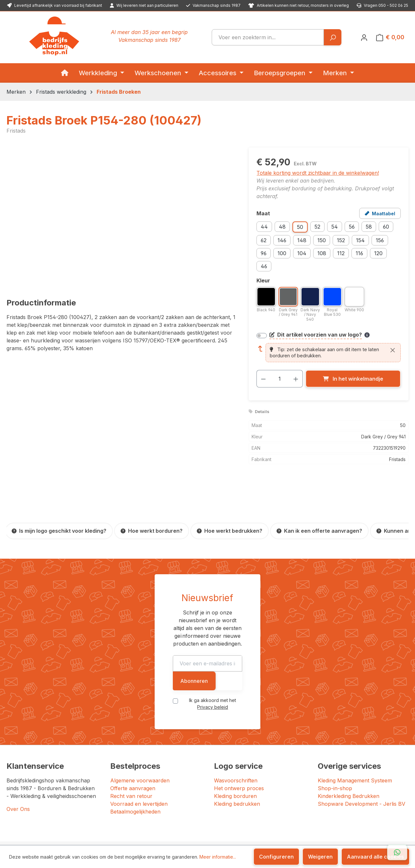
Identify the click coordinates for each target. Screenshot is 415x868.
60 (386, 227)
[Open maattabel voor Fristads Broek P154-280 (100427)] (380, 213)
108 (322, 253)
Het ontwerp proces (239, 743)
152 (341, 240)
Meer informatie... (218, 857)
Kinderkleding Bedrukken (349, 751)
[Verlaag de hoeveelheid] (263, 379)
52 (317, 227)
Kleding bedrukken (237, 758)
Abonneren (292, 641)
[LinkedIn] (328, 832)
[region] (121, 217)
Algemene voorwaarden (140, 735)
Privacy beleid (237, 661)
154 (360, 240)
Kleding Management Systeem (355, 735)
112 (341, 253)
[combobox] (268, 37)
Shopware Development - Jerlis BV (362, 758)
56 (352, 227)
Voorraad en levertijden (139, 758)
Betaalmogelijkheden (135, 766)
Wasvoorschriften (236, 735)
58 (369, 227)
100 (282, 253)
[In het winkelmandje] (353, 379)
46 (264, 266)
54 (335, 227)
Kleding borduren (235, 751)
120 (378, 253)
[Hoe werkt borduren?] (152, 531)
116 (359, 253)
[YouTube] (336, 832)
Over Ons (18, 764)
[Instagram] (321, 832)
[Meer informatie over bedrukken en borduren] (367, 335)
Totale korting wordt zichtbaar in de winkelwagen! (318, 173)
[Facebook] (314, 832)
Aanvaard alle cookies (375, 857)
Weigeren (320, 857)
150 (322, 240)
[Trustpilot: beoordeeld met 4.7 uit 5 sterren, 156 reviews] (290, 807)
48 (282, 227)
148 (302, 240)
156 (380, 240)
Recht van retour (131, 751)
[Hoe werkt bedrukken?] (230, 531)
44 (264, 227)
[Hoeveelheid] (279, 379)
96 (264, 253)
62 (264, 240)
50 (300, 227)
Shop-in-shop (335, 743)
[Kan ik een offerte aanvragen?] (319, 531)
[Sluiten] (393, 350)
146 (282, 240)
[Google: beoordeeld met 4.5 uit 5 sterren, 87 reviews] (370, 807)
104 (302, 253)
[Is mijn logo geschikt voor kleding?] (59, 531)
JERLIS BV (81, 836)
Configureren (276, 857)
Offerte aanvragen (133, 743)
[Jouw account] (364, 37)
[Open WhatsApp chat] (397, 852)
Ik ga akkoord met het (213, 661)
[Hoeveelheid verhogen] (296, 379)
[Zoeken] (332, 37)
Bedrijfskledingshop (56, 827)
